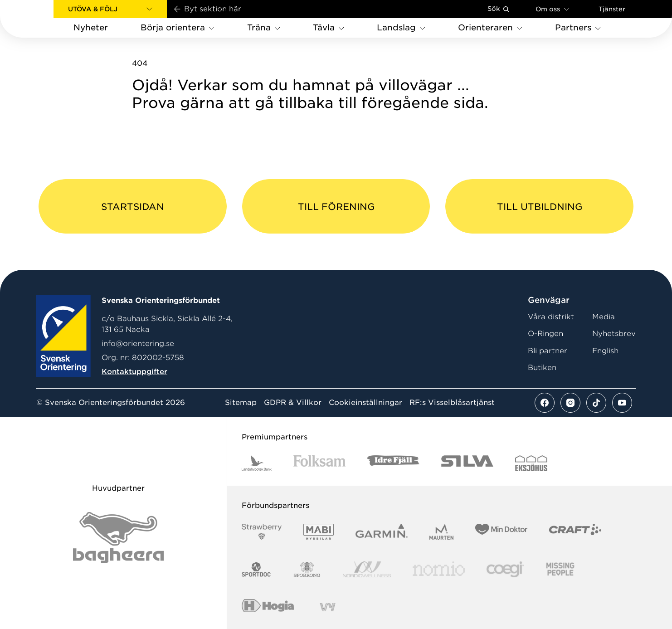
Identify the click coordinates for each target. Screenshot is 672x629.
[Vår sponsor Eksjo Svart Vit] (531, 463)
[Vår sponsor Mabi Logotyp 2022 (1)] (319, 532)
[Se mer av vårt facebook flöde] (545, 403)
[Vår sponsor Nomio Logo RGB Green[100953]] (439, 569)
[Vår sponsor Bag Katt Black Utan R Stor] (118, 538)
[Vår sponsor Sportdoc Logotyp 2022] (256, 569)
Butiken (542, 368)
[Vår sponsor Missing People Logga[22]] (560, 569)
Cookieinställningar (365, 403)
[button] (110, 9)
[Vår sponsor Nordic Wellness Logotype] (367, 569)
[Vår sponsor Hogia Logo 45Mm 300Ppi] (268, 607)
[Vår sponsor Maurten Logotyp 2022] (442, 532)
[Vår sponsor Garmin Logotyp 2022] (382, 532)
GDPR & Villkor (293, 403)
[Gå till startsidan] (41, 19)
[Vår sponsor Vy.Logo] (327, 607)
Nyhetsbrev (614, 334)
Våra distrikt (551, 317)
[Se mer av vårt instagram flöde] (570, 403)
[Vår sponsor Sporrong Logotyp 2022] (307, 569)
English (605, 351)
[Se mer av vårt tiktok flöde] (596, 403)
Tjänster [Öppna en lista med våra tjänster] (612, 9)
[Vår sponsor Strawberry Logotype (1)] (262, 532)
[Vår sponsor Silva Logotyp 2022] (467, 463)
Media (604, 317)
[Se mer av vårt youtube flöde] (622, 403)
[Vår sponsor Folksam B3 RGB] (319, 463)
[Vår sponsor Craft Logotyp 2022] (575, 532)
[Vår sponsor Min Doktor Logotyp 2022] (501, 532)
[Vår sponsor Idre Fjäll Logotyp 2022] (393, 463)
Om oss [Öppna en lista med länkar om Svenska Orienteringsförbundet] (553, 9)
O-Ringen (545, 334)
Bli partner (548, 351)
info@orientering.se (138, 344)
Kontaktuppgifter (134, 372)
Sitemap (241, 403)
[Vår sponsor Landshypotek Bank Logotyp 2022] (257, 463)
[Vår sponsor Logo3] (505, 569)
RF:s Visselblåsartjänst (452, 403)
